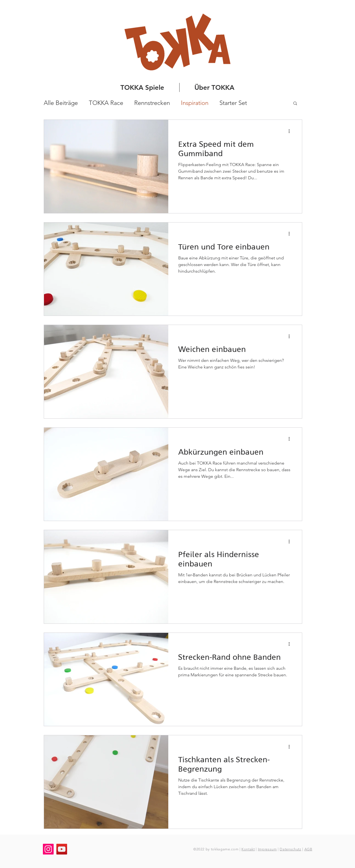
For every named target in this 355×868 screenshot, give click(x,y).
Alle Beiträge (61, 103)
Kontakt (248, 849)
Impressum (267, 849)
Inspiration (195, 103)
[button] (295, 104)
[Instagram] (48, 849)
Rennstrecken (152, 103)
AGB (308, 849)
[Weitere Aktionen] (291, 131)
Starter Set (233, 103)
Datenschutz (290, 849)
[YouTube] (62, 849)
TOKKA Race (106, 103)
